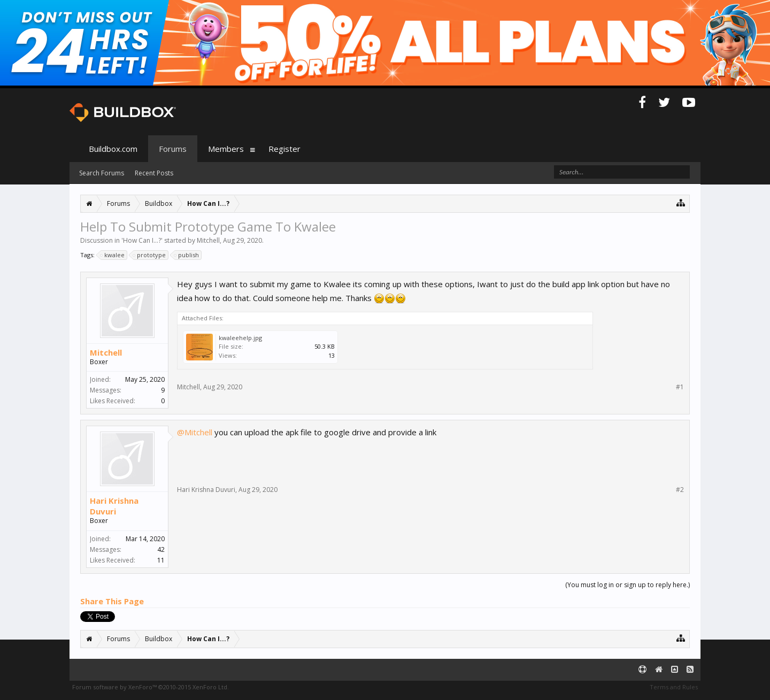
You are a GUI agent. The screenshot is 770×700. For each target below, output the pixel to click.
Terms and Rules (674, 687)
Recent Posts (154, 173)
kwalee (113, 255)
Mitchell (208, 240)
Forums (173, 149)
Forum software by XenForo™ (151, 687)
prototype (150, 255)
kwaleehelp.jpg (240, 338)
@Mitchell (195, 432)
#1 (680, 387)
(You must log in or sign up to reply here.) (627, 585)
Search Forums (102, 173)
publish (187, 255)
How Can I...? (142, 240)
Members (226, 149)
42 (161, 549)
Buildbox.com (113, 149)
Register (284, 149)
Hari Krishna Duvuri (114, 506)
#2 (680, 490)
